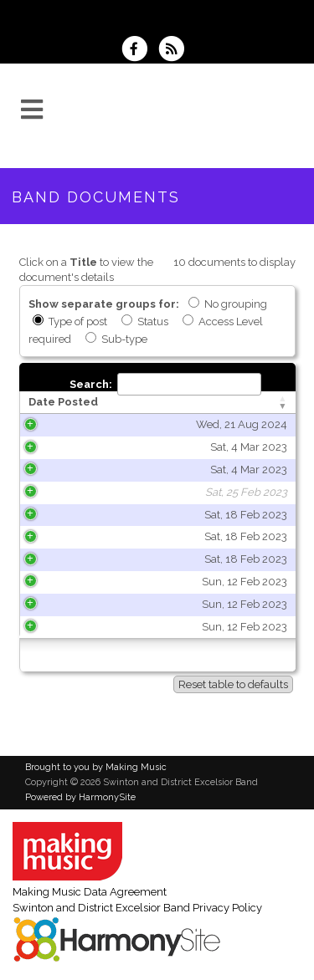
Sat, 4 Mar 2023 (89, 447)
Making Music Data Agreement (90, 892)
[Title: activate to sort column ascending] (216, 403)
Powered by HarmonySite (80, 797)
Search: (165, 384)
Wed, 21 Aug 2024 (82, 424)
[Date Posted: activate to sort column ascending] (78, 403)
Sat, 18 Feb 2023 (86, 515)
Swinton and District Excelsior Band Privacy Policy (137, 908)
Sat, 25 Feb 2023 (86, 492)
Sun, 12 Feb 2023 (85, 582)
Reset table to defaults (233, 684)
